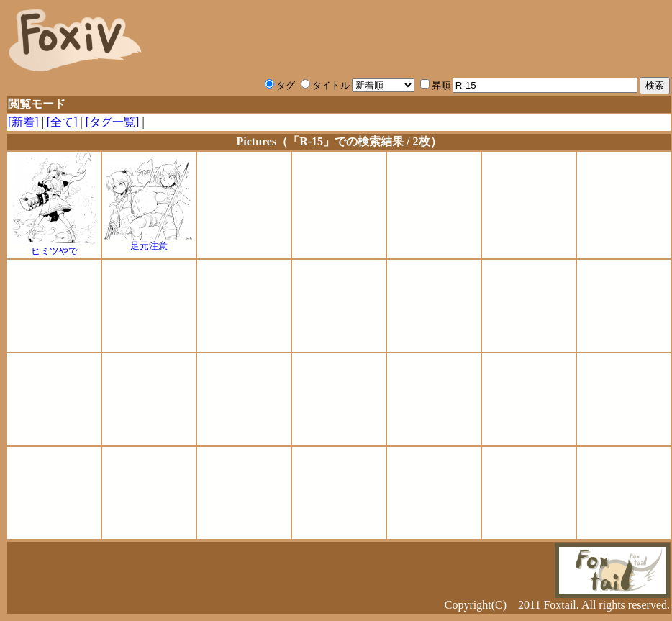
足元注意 (149, 241)
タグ (280, 85)
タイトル (325, 85)
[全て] (62, 122)
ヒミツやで (54, 246)
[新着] (23, 122)
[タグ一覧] (113, 122)
